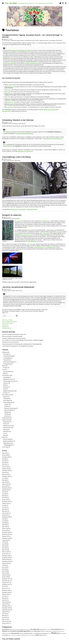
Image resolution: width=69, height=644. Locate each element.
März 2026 (5, 453)
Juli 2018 (4, 565)
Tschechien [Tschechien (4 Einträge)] (28, 635)
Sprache (5, 393)
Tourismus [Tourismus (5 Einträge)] (18, 635)
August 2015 (5, 612)
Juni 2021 (4, 507)
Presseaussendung (8, 356)
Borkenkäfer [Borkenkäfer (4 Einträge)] (26, 630)
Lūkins (10, 85)
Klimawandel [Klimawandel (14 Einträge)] (15, 633)
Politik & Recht (17, 160)
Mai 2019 (4, 546)
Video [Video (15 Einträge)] (37, 635)
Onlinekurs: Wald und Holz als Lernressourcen (14, 338)
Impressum (5, 325)
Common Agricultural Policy (10, 63)
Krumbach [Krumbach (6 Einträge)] (21, 633)
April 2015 (5, 618)
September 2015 (6, 610)
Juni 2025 (4, 461)
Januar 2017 (5, 589)
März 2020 (5, 527)
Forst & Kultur (6, 40)
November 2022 (6, 488)
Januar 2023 (5, 486)
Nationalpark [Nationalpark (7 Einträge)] (43, 633)
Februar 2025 (6, 467)
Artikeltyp (5, 352)
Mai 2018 (4, 569)
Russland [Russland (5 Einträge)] (64, 633)
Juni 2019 (4, 544)
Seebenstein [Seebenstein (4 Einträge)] (14, 635)
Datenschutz (5, 326)
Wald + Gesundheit (44, 233)
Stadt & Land (5, 420)
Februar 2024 (6, 474)
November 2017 (6, 581)
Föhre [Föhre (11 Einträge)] (39, 631)
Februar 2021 (6, 513)
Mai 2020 (4, 523)
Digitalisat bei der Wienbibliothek (53, 139)
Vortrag (17, 233)
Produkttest (6, 360)
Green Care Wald (31, 244)
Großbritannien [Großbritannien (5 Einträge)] (48, 631)
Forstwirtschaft (13, 40)
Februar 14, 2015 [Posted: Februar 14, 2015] (7, 289)
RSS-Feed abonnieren (8, 323)
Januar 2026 (5, 455)
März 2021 (5, 511)
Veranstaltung (52, 40)
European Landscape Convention (33, 63)
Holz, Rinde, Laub (7, 395)
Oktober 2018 (6, 559)
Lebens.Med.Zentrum (33, 241)
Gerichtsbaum (15, 209)
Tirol (4, 433)
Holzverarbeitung (8, 402)
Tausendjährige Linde (32, 209)
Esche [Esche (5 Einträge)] (64, 630)
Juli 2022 (4, 492)
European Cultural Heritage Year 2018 (20, 50)
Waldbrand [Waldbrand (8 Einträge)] (42, 635)
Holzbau (6, 404)
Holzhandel (6, 399)
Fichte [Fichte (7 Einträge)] (8, 631)
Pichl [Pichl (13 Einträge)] (58, 633)
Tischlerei (7, 414)
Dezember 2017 (6, 579)
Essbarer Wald (7, 439)
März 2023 (5, 482)
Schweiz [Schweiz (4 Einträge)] (10, 635)
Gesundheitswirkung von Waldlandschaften (45, 247)
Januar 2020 (5, 531)
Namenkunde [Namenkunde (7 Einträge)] (37, 633)
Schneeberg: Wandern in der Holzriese (18, 120)
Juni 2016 (4, 596)
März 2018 (5, 573)
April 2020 (5, 525)
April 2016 (5, 600)
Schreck (11, 104)
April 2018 (5, 571)
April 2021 (5, 509)
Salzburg (5, 430)
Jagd (4, 373)
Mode (5, 385)
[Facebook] (63, 3)
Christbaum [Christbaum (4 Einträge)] (49, 630)
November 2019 (6, 534)
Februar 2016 (6, 602)
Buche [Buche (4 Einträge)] (29, 630)
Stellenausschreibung (9, 362)
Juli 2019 (4, 542)
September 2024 (6, 471)
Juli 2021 (4, 505)
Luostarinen (10, 107)
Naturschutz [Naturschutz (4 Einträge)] (49, 634)
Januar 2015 (5, 623)
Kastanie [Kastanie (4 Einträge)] (60, 631)
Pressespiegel (7, 358)
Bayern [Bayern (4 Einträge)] (19, 630)
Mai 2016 (4, 598)
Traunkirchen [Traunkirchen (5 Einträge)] (23, 635)
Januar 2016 (5, 604)
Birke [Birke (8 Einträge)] (22, 629)
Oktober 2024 (6, 469)
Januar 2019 (5, 554)
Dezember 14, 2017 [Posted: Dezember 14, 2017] (8, 122)
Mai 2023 (4, 480)
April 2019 (5, 548)
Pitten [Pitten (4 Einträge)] (61, 634)
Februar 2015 (6, 621)
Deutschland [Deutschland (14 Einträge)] (55, 629)
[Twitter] (60, 3)
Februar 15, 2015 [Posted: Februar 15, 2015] (7, 217)
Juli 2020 (4, 519)
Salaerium (19, 221)
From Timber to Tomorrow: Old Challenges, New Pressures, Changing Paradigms (23, 340)
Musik (5, 389)
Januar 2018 (5, 577)
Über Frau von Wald (7, 320)
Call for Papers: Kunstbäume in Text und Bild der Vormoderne (18, 346)
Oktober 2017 (6, 583)
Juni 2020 (4, 521)
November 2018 (6, 558)
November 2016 (6, 592)
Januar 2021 (5, 515)
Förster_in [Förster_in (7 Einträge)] (43, 631)
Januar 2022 (5, 500)
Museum (37, 40)
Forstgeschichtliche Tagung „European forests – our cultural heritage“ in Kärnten (32, 36)
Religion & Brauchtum (44, 40)
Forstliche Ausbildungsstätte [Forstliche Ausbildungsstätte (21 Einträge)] (20, 631)
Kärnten (18, 40)
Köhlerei (22, 40)
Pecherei (5, 368)
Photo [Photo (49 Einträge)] (54, 633)
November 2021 (6, 501)
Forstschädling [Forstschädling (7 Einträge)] (34, 631)
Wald (3, 437)
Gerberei (5, 397)
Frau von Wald (11, 3)
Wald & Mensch (59, 40)
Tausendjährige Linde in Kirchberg (16, 157)
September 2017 (6, 585)
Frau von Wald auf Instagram (10, 322)
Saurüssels (8, 146)
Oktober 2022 (6, 490)
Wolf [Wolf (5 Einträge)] (46, 635)
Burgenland (6, 422)
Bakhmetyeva (11, 87)
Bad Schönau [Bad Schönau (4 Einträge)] (15, 630)
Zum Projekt (5, 447)
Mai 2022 (4, 496)
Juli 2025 (4, 459)
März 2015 (5, 619)
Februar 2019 (6, 552)
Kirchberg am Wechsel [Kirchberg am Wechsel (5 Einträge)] (7, 633)
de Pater (12, 102)
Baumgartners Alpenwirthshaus (25, 133)
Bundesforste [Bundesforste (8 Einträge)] (43, 629)
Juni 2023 (4, 478)
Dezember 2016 (6, 590)
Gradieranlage (46, 221)
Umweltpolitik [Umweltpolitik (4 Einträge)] (33, 635)
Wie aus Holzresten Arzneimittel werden (12, 336)
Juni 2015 (4, 614)
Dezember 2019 (6, 532)
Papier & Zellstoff (11, 291)
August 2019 (5, 540)
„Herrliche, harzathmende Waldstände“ (18, 287)
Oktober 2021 (6, 503)
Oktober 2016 (6, 594)
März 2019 (5, 550)
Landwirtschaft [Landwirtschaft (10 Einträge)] (28, 633)
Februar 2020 (6, 529)
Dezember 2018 (6, 556)
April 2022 (5, 498)
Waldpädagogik (8, 445)
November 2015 (6, 608)
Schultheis (59, 232)
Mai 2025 (4, 463)
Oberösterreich (7, 428)
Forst (3, 370)
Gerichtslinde (22, 209)
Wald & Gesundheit (15, 219)
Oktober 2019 (6, 536)
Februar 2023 (6, 484)
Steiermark (6, 431)
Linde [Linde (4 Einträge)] (33, 634)
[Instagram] (66, 3)
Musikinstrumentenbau (10, 408)
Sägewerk (7, 412)
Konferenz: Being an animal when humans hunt (14, 334)
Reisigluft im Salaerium (12, 215)
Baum (5, 160)
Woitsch (8, 99)
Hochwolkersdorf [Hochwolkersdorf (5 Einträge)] (55, 631)
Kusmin (9, 90)
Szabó (9, 92)
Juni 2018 (4, 567)
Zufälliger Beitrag (7, 328)
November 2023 (6, 476)
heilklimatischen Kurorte (26, 235)
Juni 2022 (4, 494)
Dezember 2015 (6, 606)
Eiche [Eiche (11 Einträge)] (61, 629)
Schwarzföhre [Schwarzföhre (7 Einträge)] (5, 635)
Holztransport (15, 124)
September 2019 (6, 538)
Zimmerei (7, 416)
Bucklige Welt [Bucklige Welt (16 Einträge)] (35, 629)
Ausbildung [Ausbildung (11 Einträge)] (5, 629)
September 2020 (6, 517)
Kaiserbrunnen (9, 132)
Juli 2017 (4, 587)
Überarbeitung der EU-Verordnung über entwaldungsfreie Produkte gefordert (22, 344)
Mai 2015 (4, 616)
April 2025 (5, 465)
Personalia (6, 354)
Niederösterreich (22, 124)
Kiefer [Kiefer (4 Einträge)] (63, 631)
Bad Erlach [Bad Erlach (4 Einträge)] (11, 630)
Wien (5, 435)
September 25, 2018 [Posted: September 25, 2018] (8, 39)
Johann (11, 94)
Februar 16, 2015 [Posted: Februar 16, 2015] (7, 159)
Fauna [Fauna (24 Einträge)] (4, 631)
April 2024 (5, 472)
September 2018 (6, 561)
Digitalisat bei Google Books (25, 151)
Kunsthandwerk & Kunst (30, 40)
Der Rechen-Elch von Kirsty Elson (10, 342)
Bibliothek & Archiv (8, 124)
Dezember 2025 (6, 457)
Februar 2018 (6, 575)
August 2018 (5, 563)
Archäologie (6, 377)
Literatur (5, 291)
